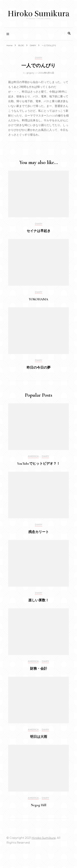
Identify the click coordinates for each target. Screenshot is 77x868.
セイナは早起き (39, 231)
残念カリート (39, 532)
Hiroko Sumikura (39, 14)
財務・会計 (39, 669)
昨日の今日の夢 (39, 368)
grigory (30, 73)
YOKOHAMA (38, 299)
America (33, 456)
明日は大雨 (39, 737)
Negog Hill (39, 805)
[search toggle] (69, 33)
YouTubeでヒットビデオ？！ (38, 464)
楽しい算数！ (39, 600)
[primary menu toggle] (9, 34)
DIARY (39, 58)
